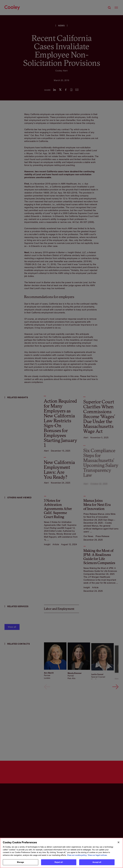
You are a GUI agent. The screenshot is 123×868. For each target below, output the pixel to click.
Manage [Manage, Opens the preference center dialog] (20, 863)
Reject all (59, 863)
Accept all (97, 863)
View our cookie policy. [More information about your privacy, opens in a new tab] (77, 856)
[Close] (119, 843)
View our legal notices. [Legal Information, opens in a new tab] (98, 856)
